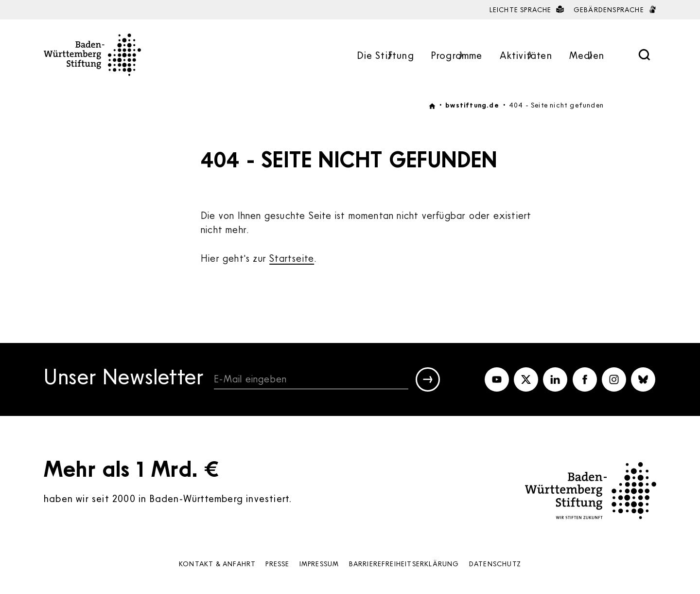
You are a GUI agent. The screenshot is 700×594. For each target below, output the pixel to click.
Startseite (292, 258)
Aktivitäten (526, 56)
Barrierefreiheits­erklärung (404, 564)
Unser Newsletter (124, 378)
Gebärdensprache (615, 9)
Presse (277, 564)
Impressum (319, 564)
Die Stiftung (385, 56)
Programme (457, 56)
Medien (587, 56)
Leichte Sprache (527, 9)
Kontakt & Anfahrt (217, 564)
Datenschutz (495, 564)
